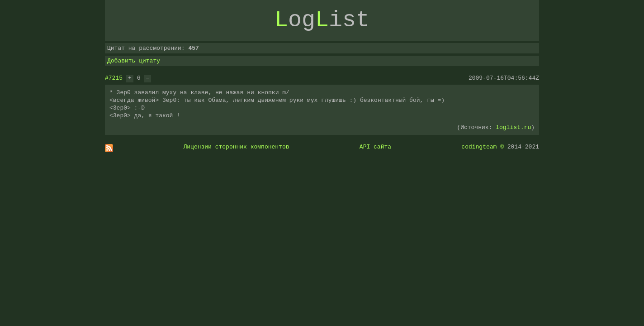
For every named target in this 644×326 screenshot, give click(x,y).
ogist (322, 20)
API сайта (375, 147)
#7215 (114, 78)
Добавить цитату (134, 61)
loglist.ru (513, 127)
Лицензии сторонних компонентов (237, 147)
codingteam (479, 147)
